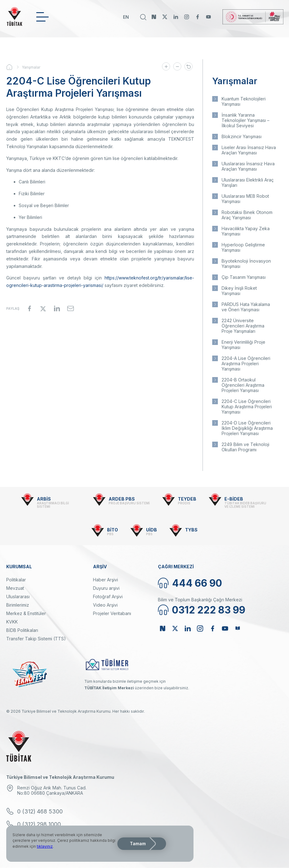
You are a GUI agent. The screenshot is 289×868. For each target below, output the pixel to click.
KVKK (12, 622)
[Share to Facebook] (29, 308)
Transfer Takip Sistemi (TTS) (36, 639)
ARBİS (44, 499)
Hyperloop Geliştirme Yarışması (243, 247)
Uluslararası (18, 596)
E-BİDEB (234, 499)
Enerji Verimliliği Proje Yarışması (243, 345)
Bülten (238, 628)
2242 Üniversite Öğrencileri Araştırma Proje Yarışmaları (243, 326)
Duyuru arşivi (106, 588)
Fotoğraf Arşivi (108, 596)
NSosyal (154, 17)
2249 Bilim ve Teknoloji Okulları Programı (245, 447)
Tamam (138, 844)
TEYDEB (187, 499)
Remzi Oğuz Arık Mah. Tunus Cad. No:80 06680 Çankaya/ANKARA (52, 790)
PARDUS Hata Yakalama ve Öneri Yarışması (246, 307)
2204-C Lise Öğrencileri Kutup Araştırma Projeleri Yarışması (247, 407)
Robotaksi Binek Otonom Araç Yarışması (247, 215)
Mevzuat (15, 588)
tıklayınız (45, 846)
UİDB (152, 530)
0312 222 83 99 (209, 610)
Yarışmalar (31, 67)
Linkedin (176, 17)
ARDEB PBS (122, 499)
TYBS (191, 530)
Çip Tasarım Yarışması (244, 277)
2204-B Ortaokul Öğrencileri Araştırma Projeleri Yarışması (243, 385)
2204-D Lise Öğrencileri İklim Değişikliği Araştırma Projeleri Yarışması (247, 428)
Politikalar (16, 580)
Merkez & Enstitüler (26, 613)
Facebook (198, 17)
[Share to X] (43, 308)
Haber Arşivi (105, 580)
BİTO (113, 530)
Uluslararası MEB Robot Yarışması (245, 199)
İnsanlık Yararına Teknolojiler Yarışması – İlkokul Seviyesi (245, 120)
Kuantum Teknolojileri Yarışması (244, 101)
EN (126, 17)
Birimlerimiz (18, 605)
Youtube (208, 17)
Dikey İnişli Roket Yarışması (239, 291)
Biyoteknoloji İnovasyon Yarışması (246, 264)
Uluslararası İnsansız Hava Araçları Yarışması (248, 166)
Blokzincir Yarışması (242, 136)
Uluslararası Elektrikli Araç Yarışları (248, 182)
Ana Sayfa (14, 67)
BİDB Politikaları (22, 630)
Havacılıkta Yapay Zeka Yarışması (246, 231)
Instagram (187, 17)
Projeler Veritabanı (112, 613)
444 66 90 (197, 583)
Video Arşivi (105, 605)
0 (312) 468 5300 (40, 811)
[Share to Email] (71, 308)
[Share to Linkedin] (57, 308)
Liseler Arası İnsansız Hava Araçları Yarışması (249, 150)
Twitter (165, 17)
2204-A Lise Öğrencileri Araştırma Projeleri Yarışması (246, 364)
